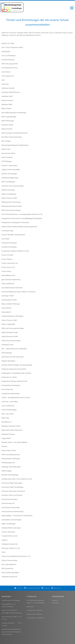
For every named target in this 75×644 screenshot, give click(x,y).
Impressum (55, 600)
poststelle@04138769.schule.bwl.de (12, 613)
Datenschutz (55, 603)
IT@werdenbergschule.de (37, 600)
